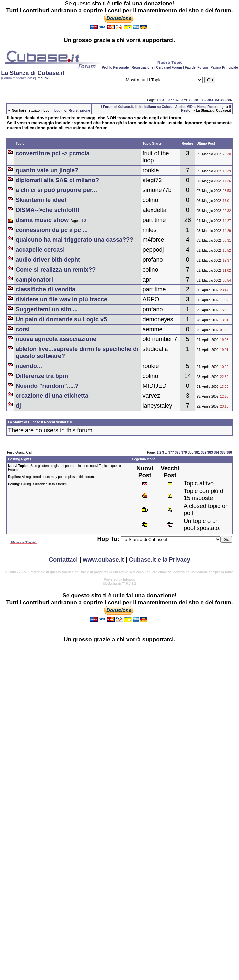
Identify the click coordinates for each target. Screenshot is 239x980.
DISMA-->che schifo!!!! (48, 210)
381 (197, 100)
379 (184, 100)
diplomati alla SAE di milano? (57, 180)
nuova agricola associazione (56, 339)
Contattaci (63, 560)
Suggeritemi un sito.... (47, 309)
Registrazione (143, 67)
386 (229, 100)
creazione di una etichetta (52, 396)
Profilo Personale (115, 67)
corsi (23, 329)
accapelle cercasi (40, 250)
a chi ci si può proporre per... (56, 190)
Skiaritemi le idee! (41, 200)
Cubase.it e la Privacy (160, 560)
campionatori (34, 280)
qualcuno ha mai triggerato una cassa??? (74, 240)
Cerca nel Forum (169, 67)
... (166, 100)
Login (59, 110)
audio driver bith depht (48, 260)
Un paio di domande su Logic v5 (61, 319)
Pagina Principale (224, 67)
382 (203, 100)
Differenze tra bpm (42, 376)
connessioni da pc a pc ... (52, 230)
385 (223, 100)
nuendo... (29, 366)
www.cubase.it (103, 560)
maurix (43, 78)
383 (210, 100)
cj (34, 78)
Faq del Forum (196, 67)
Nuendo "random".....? (47, 386)
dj (18, 406)
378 (178, 100)
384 (216, 100)
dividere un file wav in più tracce (61, 299)
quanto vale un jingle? (47, 170)
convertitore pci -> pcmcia (53, 153)
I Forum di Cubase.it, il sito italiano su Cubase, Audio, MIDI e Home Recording (162, 107)
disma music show (42, 220)
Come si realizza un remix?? (56, 270)
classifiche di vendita (46, 289)
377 (171, 100)
